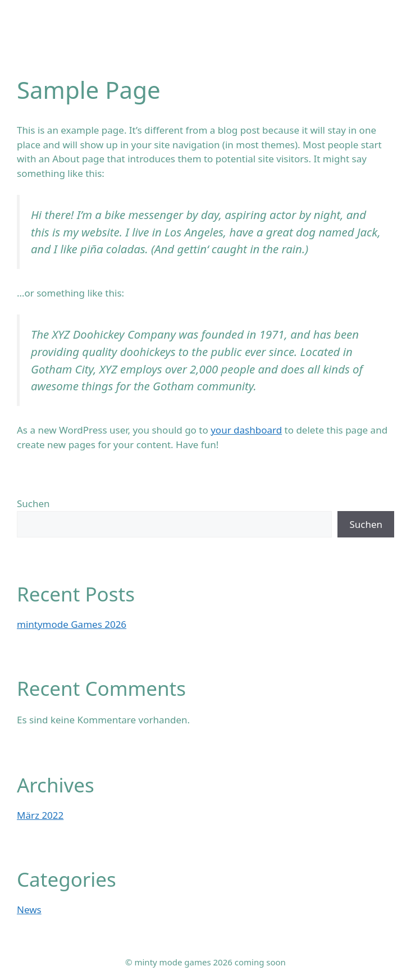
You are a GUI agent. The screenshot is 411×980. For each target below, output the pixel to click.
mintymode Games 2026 (72, 624)
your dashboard (246, 430)
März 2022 (40, 815)
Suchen (33, 503)
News (29, 910)
